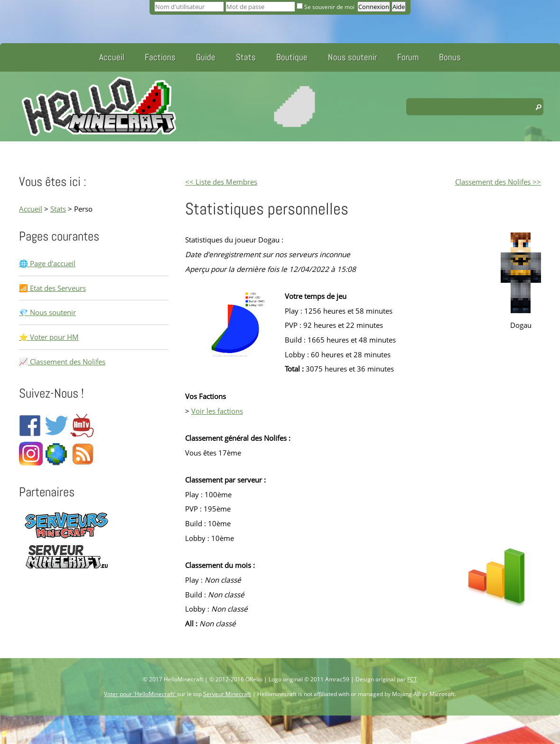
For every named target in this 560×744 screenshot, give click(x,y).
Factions (160, 57)
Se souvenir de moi (326, 7)
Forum (408, 57)
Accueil (112, 57)
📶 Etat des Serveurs (52, 288)
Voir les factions (217, 411)
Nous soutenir (352, 57)
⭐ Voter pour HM (49, 337)
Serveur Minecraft (227, 694)
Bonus (450, 57)
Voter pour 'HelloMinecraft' (140, 694)
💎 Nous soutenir (47, 312)
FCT (412, 679)
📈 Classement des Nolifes (62, 362)
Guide (206, 57)
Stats (246, 57)
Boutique (292, 57)
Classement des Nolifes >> (498, 182)
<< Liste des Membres (221, 182)
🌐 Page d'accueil (47, 263)
